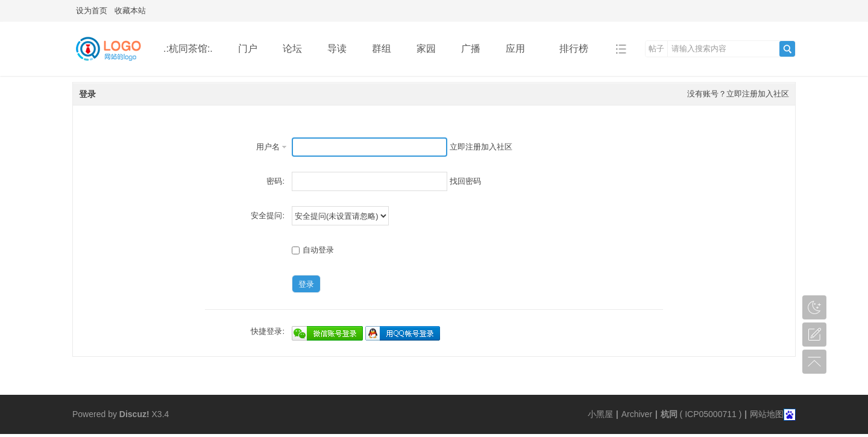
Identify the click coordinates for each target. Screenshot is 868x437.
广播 (471, 49)
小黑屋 (600, 414)
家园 (426, 49)
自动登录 (313, 250)
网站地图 (767, 414)
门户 (248, 49)
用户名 (268, 147)
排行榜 (574, 49)
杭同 (669, 414)
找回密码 (465, 181)
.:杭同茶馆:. (188, 49)
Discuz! (134, 414)
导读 (337, 49)
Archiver (637, 414)
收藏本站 (130, 11)
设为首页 (92, 11)
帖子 (656, 49)
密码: (275, 181)
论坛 (292, 49)
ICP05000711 (711, 414)
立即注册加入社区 (758, 94)
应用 (520, 49)
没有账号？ (707, 94)
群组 (382, 49)
